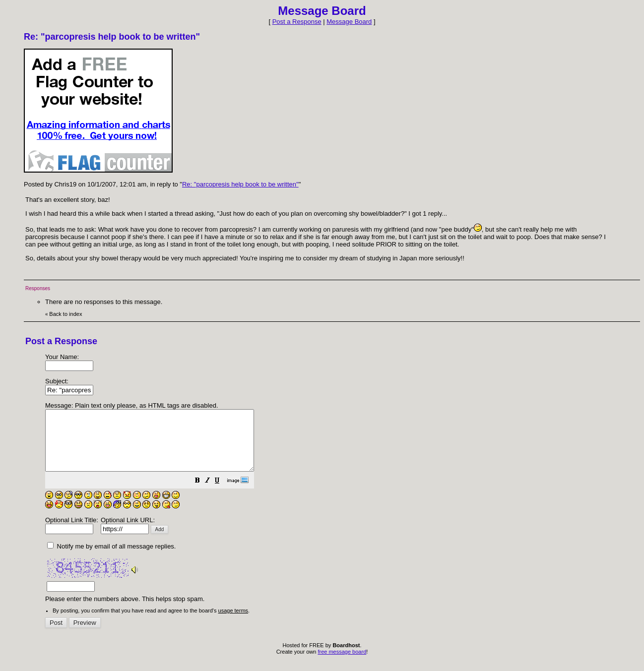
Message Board (349, 22)
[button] (222, 494)
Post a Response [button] (297, 22)
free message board (342, 664)
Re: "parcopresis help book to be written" (240, 184)
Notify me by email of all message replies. (111, 558)
